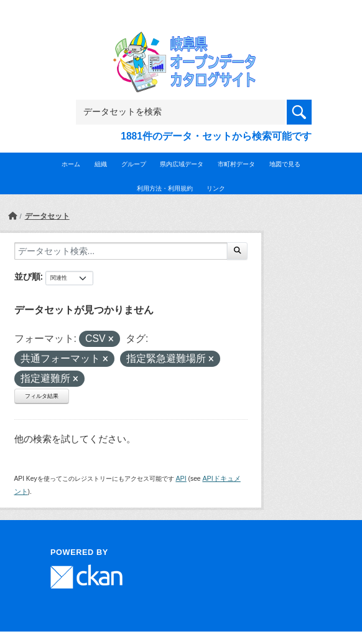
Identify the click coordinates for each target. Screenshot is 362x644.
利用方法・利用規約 (165, 188)
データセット (47, 216)
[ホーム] (12, 216)
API (181, 478)
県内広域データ (182, 164)
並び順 (27, 277)
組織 (101, 164)
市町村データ (236, 164)
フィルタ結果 (42, 396)
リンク (216, 188)
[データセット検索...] (121, 251)
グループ (134, 164)
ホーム (71, 164)
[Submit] (237, 251)
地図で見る (285, 164)
